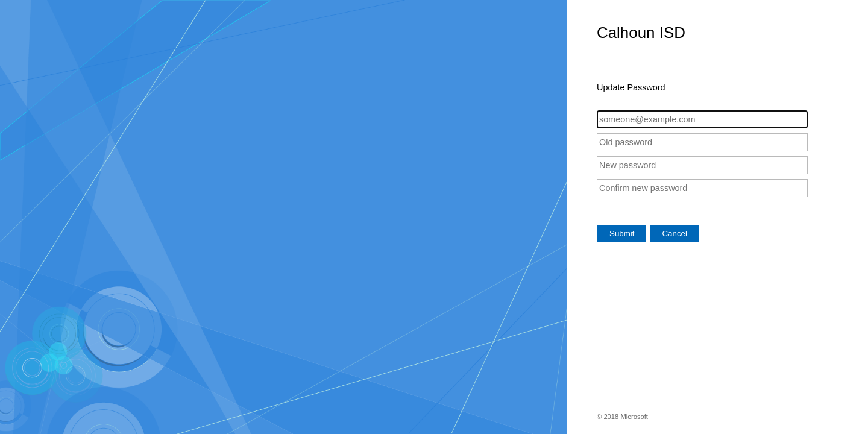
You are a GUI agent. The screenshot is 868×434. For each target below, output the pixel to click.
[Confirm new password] (702, 188)
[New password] (702, 165)
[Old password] (702, 142)
